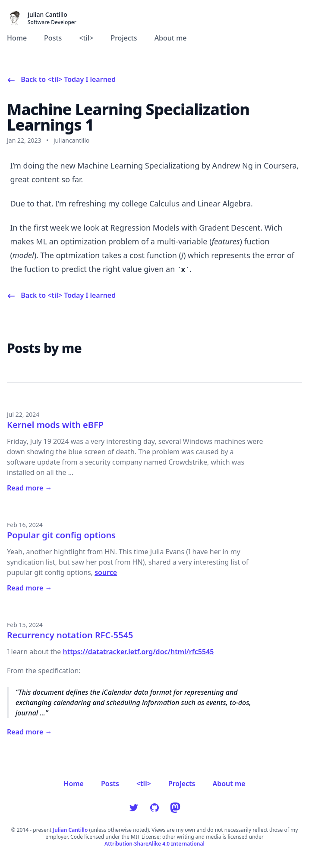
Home (17, 38)
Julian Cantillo (71, 830)
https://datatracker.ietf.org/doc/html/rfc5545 (139, 652)
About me (171, 38)
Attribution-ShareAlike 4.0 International (154, 844)
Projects (124, 38)
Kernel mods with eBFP (55, 425)
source (106, 572)
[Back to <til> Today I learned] (61, 79)
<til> (86, 38)
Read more (30, 488)
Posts (53, 38)
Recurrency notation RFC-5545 (70, 635)
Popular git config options (61, 535)
